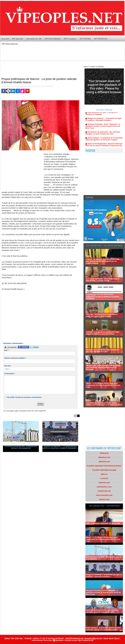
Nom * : (7, 350)
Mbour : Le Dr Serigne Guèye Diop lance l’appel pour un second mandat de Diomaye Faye (103, 385)
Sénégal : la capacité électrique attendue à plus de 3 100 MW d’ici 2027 (103, 351)
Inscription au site (71, 640)
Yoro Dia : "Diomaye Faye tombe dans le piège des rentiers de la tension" (102, 315)
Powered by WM (88, 640)
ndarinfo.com (104, 483)
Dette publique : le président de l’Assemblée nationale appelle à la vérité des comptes (104, 141)
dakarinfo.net (104, 462)
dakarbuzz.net (104, 457)
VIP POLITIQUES (53, 39)
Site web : (8, 366)
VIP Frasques (70, 39)
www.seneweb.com (104, 495)
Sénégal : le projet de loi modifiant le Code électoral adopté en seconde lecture (103, 333)
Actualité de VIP (34, 39)
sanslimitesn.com (104, 487)
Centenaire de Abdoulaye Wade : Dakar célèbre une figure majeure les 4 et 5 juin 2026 (104, 404)
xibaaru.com (104, 499)
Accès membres (37, 640)
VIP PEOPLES (101, 39)
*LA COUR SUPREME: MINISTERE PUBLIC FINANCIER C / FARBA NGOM (103, 280)
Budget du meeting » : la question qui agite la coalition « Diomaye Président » (60, 447)
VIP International (10, 44)
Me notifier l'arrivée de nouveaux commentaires (24, 397)
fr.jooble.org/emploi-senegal (104, 470)
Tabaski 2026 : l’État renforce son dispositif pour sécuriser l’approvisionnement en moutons (103, 367)
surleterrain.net (104, 491)
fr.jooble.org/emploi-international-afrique (104, 466)
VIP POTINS (85, 39)
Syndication (59, 640)
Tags (79, 640)
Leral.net (104, 478)
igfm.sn (104, 474)
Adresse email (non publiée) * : (15, 358)
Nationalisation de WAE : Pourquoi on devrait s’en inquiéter (21, 447)
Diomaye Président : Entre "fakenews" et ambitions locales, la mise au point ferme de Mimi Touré (103, 128)
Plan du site (48, 640)
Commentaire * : (10, 374)
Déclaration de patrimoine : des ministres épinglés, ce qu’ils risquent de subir (103, 135)
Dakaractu (104, 453)
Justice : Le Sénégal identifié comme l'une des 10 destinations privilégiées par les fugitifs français (103, 261)
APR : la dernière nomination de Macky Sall (103, 523)
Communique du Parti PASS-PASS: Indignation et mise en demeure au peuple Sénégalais (103, 297)
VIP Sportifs (18, 39)
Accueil (5, 39)
